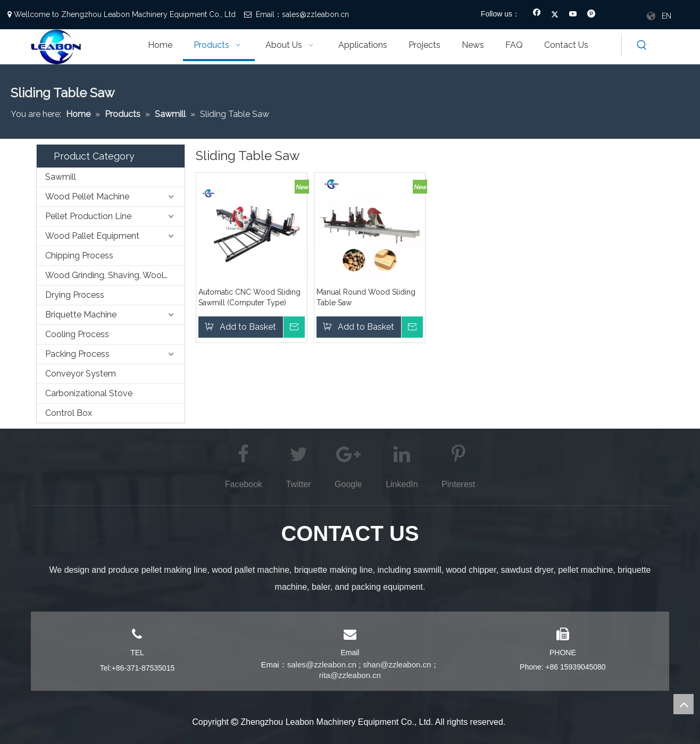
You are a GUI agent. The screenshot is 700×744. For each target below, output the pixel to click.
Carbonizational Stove (89, 393)
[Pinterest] (591, 15)
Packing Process (77, 354)
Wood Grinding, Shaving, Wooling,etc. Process (115, 275)
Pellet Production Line (88, 216)
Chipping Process (79, 256)
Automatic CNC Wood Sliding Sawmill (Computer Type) (249, 297)
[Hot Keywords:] (642, 45)
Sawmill (61, 177)
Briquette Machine (81, 315)
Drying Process (75, 295)
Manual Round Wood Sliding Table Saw (366, 297)
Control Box (69, 413)
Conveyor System (81, 374)
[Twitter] (555, 15)
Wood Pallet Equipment (92, 236)
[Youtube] (573, 15)
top (684, 704)
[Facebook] (537, 15)
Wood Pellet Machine (87, 197)
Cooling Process (77, 334)
